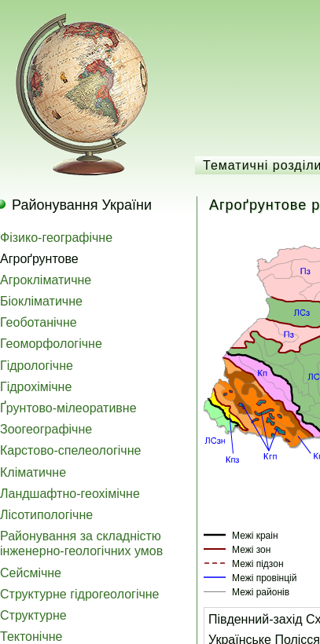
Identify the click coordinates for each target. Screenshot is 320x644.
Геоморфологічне (51, 344)
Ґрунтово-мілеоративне (68, 408)
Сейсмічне (31, 573)
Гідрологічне (37, 366)
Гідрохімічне (36, 387)
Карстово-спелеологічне (70, 450)
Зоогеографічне (46, 429)
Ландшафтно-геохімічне (70, 494)
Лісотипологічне (46, 515)
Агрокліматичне (46, 280)
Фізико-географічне (56, 238)
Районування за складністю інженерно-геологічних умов (81, 543)
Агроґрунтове (39, 259)
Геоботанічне (39, 322)
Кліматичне (33, 472)
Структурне (33, 615)
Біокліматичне (41, 301)
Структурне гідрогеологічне (80, 594)
